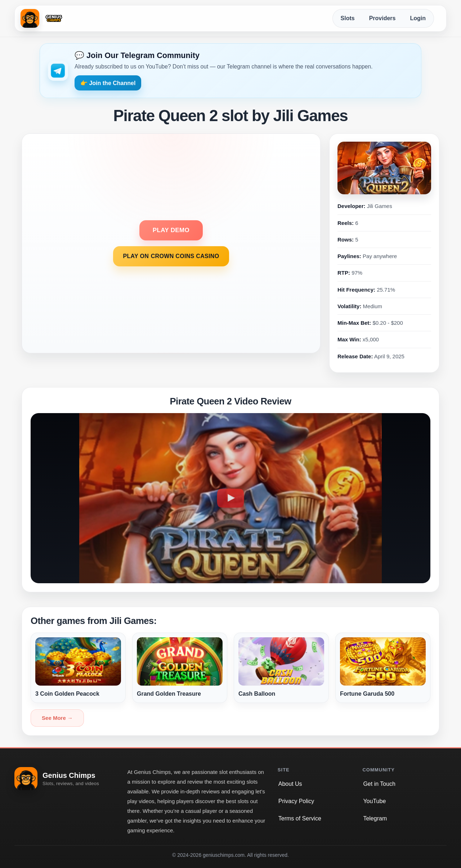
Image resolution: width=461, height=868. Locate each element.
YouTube (374, 801)
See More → (57, 718)
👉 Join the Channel (108, 83)
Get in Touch (379, 784)
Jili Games (380, 206)
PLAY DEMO (171, 230)
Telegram (375, 818)
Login (418, 18)
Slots (348, 18)
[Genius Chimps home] (43, 18)
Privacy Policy (296, 801)
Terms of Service (300, 818)
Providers (382, 18)
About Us (290, 784)
